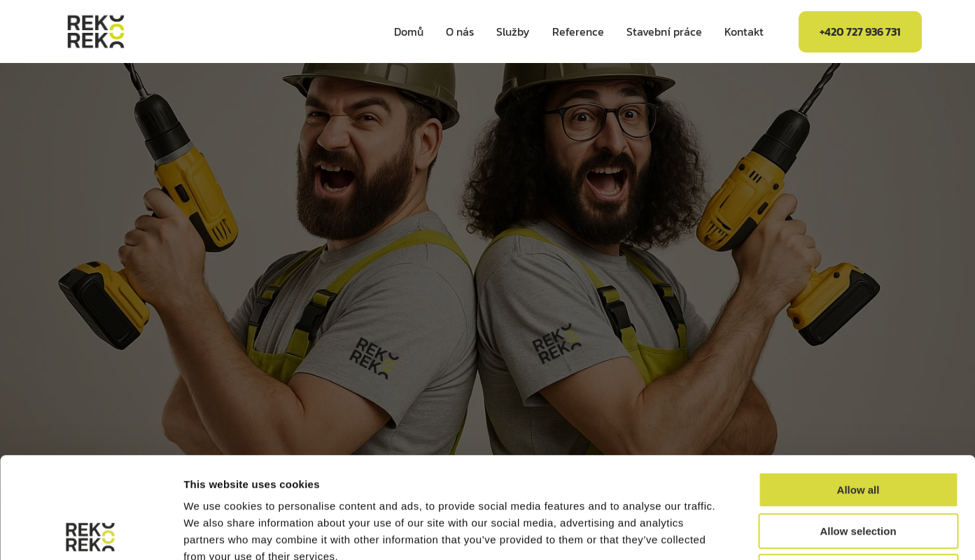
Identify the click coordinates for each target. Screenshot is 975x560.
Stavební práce (664, 31)
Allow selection (858, 430)
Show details (735, 532)
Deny (858, 471)
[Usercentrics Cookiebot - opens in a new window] (91, 533)
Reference (578, 31)
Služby (513, 31)
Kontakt (744, 31)
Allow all (858, 389)
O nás (460, 31)
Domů (409, 31)
